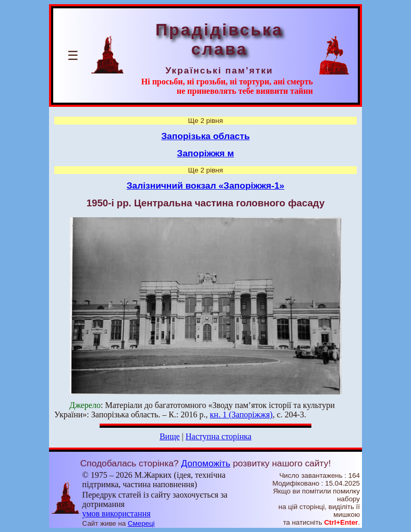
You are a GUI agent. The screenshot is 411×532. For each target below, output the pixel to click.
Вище (170, 436)
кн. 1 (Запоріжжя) (241, 415)
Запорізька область (205, 136)
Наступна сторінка (219, 436)
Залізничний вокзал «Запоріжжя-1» (206, 185)
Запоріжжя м (205, 153)
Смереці (141, 523)
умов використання (117, 514)
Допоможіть (205, 463)
